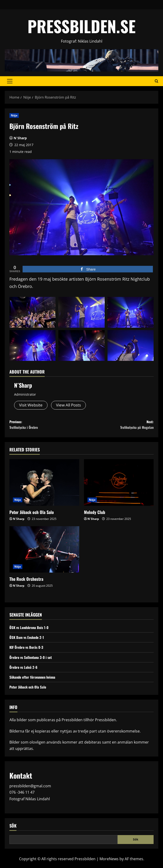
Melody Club (95, 515)
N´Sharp (20, 138)
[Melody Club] (119, 486)
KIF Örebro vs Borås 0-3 (28, 651)
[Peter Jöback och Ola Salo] (44, 486)
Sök (13, 829)
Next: (118, 427)
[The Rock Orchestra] (44, 553)
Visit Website (32, 405)
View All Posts (72, 405)
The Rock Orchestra (26, 582)
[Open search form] (157, 81)
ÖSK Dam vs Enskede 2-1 (28, 641)
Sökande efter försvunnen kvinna (35, 680)
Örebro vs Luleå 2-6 (24, 670)
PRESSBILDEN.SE (81, 26)
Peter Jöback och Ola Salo (32, 515)
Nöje (14, 115)
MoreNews (109, 862)
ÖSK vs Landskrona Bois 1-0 (30, 631)
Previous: (46, 427)
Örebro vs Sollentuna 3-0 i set (32, 661)
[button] (10, 81)
